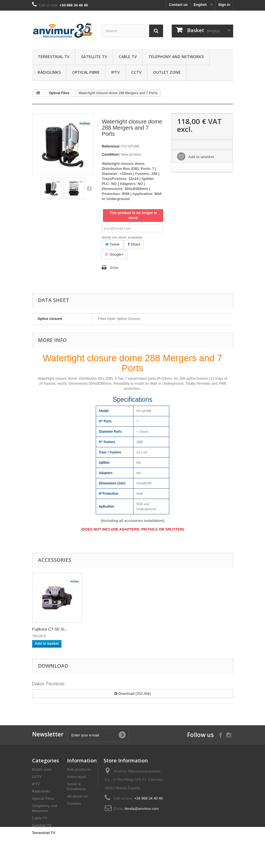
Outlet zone (167, 72)
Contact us (178, 5)
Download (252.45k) (132, 694)
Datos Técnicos (48, 684)
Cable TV (128, 57)
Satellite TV (94, 57)
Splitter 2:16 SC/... (49, 629)
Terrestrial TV (54, 57)
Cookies (74, 804)
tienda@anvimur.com (142, 809)
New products (79, 770)
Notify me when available (122, 237)
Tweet (112, 244)
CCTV (136, 72)
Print (114, 268)
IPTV (115, 72)
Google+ (114, 254)
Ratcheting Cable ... (106, 629)
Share (134, 244)
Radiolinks (49, 72)
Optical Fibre (86, 72)
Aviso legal (77, 777)
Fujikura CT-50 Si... (161, 629)
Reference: (111, 146)
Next (89, 188)
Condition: (111, 154)
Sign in (224, 5)
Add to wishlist (200, 157)
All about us (77, 796)
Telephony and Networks (176, 57)
